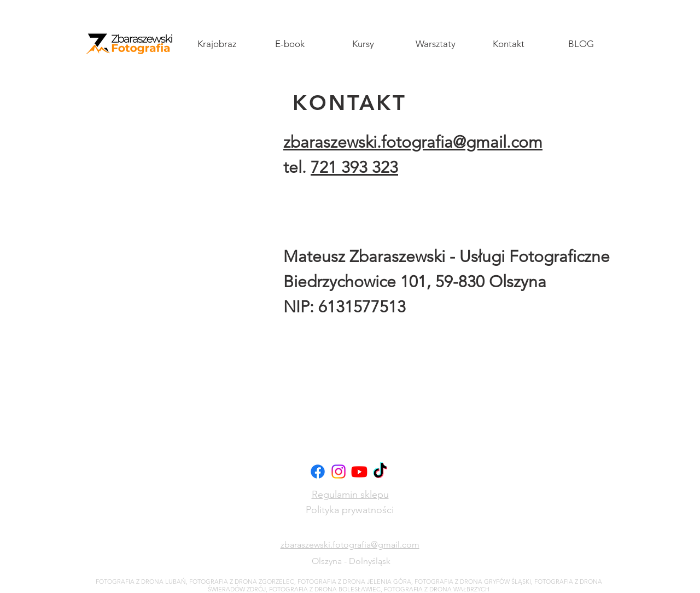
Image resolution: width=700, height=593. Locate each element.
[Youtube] (359, 472)
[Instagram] (339, 472)
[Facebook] (318, 472)
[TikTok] (380, 472)
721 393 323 (354, 167)
